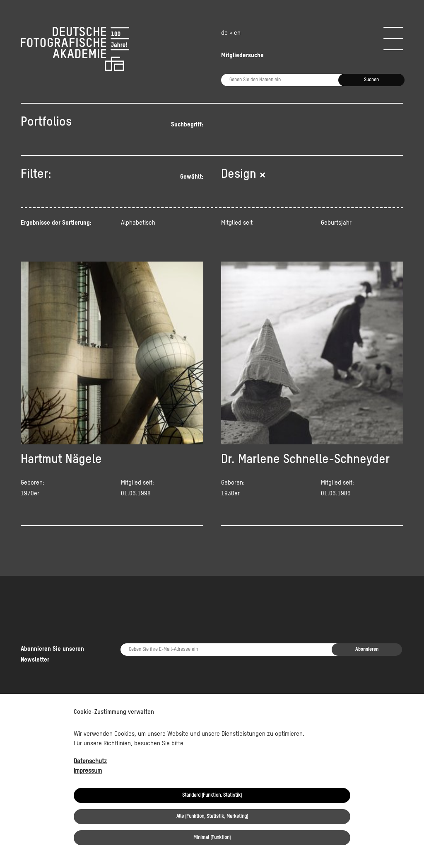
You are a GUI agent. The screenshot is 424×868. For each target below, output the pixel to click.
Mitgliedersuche (242, 55)
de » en (231, 33)
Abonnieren (367, 617)
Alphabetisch (138, 223)
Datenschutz (90, 761)
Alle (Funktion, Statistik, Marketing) (212, 817)
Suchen (371, 80)
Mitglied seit (237, 223)
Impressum (88, 771)
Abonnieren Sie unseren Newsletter (52, 622)
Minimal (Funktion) (212, 838)
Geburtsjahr (336, 223)
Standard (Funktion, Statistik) (212, 795)
